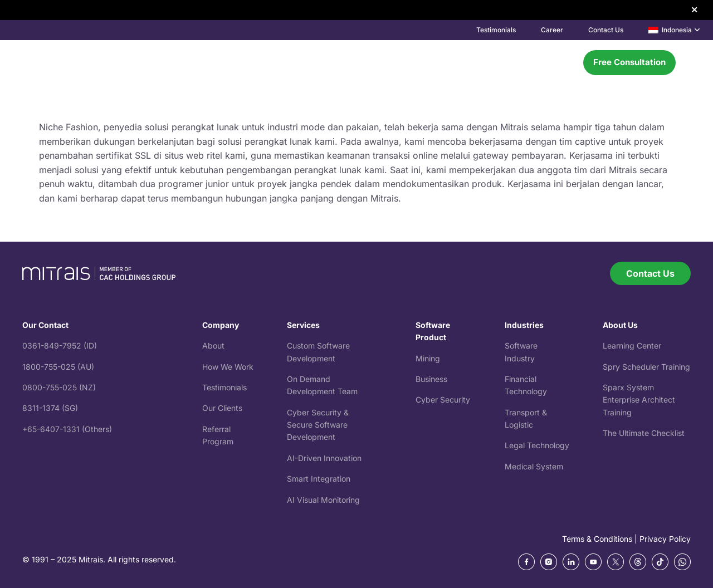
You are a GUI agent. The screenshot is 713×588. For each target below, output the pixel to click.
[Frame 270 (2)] (571, 562)
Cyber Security (443, 400)
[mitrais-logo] (84, 63)
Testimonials (224, 387)
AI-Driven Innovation (324, 458)
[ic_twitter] (616, 562)
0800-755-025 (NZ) (59, 387)
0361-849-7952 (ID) (60, 346)
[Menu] (561, 62)
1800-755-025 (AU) (58, 367)
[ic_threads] (638, 562)
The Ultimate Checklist (644, 433)
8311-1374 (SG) (50, 408)
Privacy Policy (665, 539)
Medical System (534, 466)
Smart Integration (319, 479)
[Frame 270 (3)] (593, 562)
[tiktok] (660, 562)
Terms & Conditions (597, 539)
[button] (674, 30)
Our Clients (222, 408)
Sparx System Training (639, 400)
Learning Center (632, 346)
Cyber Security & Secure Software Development (318, 425)
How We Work (228, 367)
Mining (428, 358)
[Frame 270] (526, 562)
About (213, 346)
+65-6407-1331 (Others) (67, 429)
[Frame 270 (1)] (549, 562)
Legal (516, 445)
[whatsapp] (682, 562)
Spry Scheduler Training (646, 367)
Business (431, 379)
